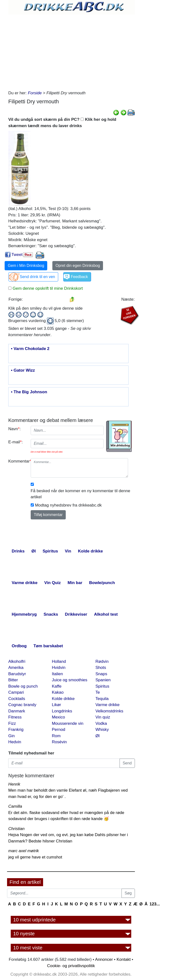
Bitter (13, 680)
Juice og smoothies (70, 680)
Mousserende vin (68, 723)
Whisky (102, 730)
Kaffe (57, 686)
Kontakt (124, 959)
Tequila (102, 699)
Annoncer (104, 959)
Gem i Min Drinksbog (26, 266)
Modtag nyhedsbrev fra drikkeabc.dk (68, 505)
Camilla (15, 806)
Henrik (14, 784)
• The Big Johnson (29, 392)
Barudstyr (17, 674)
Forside (35, 93)
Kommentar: (18, 461)
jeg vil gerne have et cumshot (35, 857)
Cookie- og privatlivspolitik (71, 966)
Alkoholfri (17, 661)
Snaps (101, 674)
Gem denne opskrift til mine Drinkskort (47, 288)
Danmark (17, 711)
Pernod (59, 730)
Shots (101, 668)
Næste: (128, 299)
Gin (11, 736)
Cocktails (17, 699)
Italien (57, 674)
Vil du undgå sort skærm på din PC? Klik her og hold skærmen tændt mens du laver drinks (62, 123)
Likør (56, 705)
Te (98, 692)
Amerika (16, 668)
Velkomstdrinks (109, 711)
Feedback (79, 277)
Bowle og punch (23, 686)
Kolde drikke (63, 699)
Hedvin (15, 742)
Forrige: (16, 299)
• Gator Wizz (23, 370)
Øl (98, 736)
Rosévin (59, 742)
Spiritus (102, 686)
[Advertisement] (72, 51)
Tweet (17, 255)
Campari (16, 692)
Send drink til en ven (37, 277)
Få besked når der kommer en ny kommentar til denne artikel (80, 494)
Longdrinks (62, 711)
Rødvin (102, 661)
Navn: (14, 429)
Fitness (15, 717)
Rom (56, 736)
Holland (59, 661)
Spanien (103, 680)
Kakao (58, 692)
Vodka (101, 723)
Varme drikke (108, 705)
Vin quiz (103, 717)
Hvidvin (59, 668)
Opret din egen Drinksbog (78, 266)
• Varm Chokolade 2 (30, 349)
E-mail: (16, 442)
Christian (16, 829)
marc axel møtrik (24, 851)
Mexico (58, 717)
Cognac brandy (22, 705)
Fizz (12, 723)
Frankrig (16, 730)
